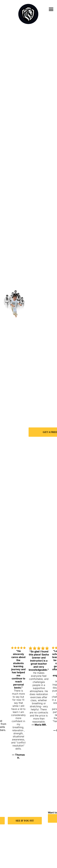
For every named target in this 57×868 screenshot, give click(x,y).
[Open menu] (51, 9)
